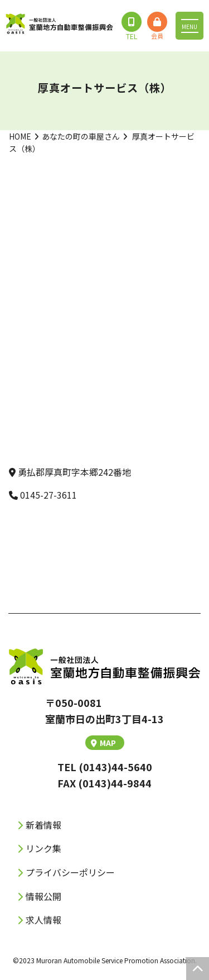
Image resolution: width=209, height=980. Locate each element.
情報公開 (43, 896)
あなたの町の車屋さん (81, 136)
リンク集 (43, 848)
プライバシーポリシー (70, 872)
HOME (20, 136)
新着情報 (43, 825)
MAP (103, 743)
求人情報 (43, 920)
